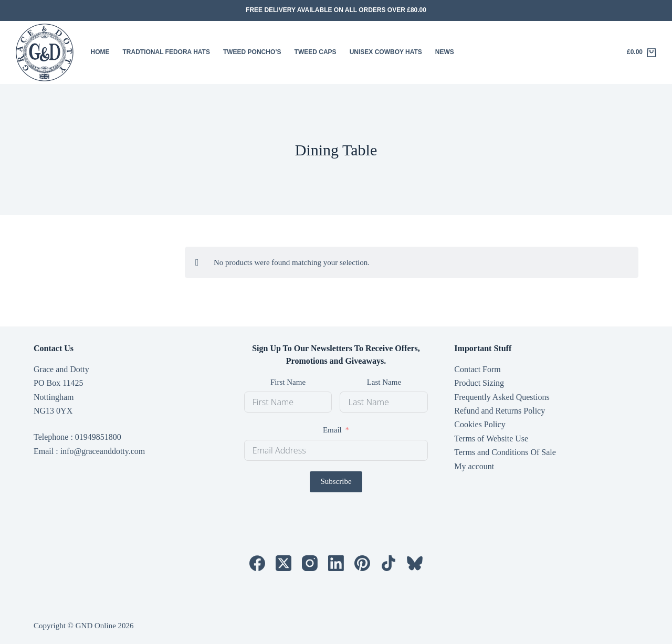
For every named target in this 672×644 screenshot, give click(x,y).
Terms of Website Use (491, 439)
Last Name (384, 382)
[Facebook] (257, 563)
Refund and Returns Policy (500, 411)
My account (474, 466)
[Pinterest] (362, 563)
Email (332, 430)
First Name (288, 382)
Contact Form (477, 369)
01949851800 (98, 437)
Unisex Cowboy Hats (386, 52)
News (445, 52)
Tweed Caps (316, 52)
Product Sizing (479, 383)
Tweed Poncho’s (252, 52)
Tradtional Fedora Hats (166, 52)
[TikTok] (388, 563)
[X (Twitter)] (283, 563)
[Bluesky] (415, 563)
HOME (100, 52)
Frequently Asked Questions (502, 397)
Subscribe (336, 481)
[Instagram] (310, 563)
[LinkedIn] (336, 563)
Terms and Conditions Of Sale (505, 452)
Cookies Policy (480, 424)
